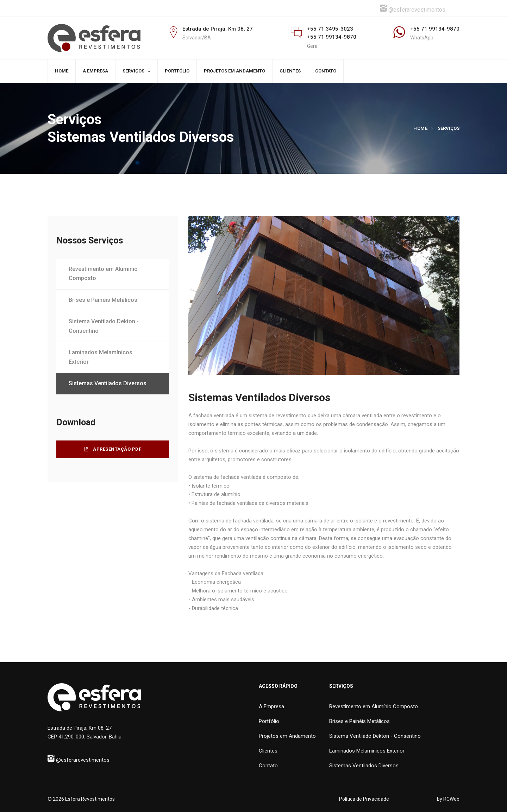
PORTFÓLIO (177, 71)
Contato (268, 766)
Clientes (268, 751)
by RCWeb (448, 799)
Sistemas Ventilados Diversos (108, 383)
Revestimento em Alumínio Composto (103, 274)
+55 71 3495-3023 (330, 29)
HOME (62, 71)
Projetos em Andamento (287, 736)
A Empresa (271, 706)
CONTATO (326, 71)
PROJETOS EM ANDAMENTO (234, 71)
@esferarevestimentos (413, 8)
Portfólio (269, 721)
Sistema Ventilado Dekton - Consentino (104, 326)
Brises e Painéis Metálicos (103, 300)
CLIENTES (290, 71)
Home (420, 128)
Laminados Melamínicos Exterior (101, 357)
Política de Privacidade (364, 799)
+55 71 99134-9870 (332, 37)
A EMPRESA (95, 71)
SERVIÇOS (133, 71)
